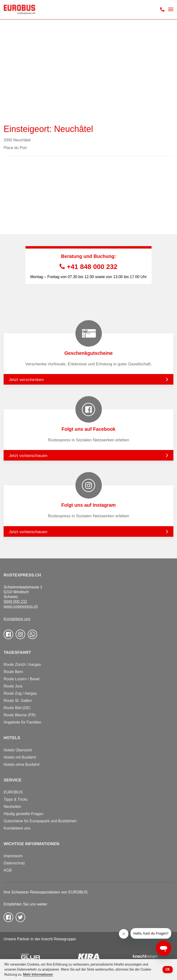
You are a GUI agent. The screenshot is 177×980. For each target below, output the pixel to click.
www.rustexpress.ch (21, 606)
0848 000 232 (15, 602)
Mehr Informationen (38, 974)
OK (168, 969)
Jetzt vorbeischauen (28, 456)
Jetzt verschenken (26, 380)
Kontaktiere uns (17, 619)
